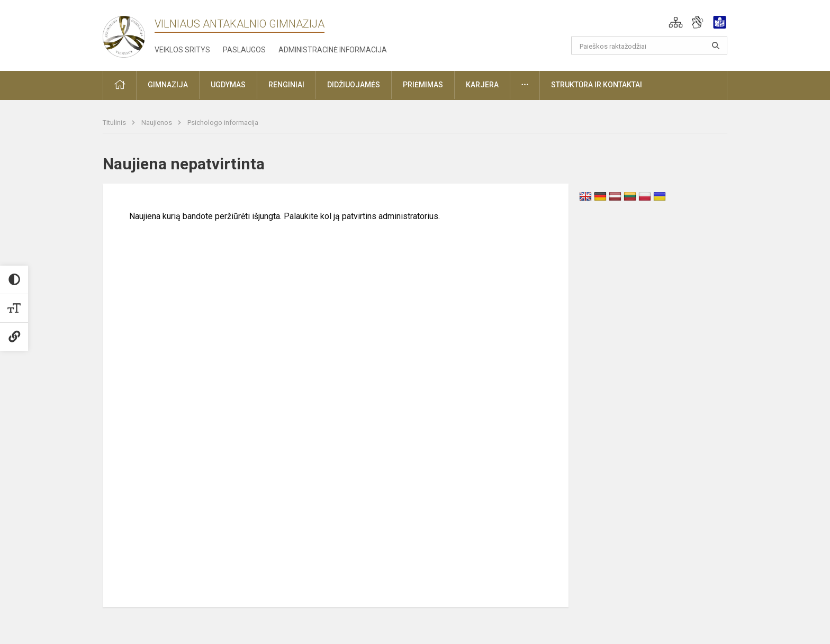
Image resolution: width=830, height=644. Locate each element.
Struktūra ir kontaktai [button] (597, 85)
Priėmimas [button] (423, 85)
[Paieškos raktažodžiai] (649, 46)
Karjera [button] (482, 85)
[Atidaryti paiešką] (716, 46)
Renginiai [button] (286, 85)
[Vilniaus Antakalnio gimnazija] (124, 34)
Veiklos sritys (182, 50)
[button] (676, 22)
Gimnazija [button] (168, 85)
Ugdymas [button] (228, 85)
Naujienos (157, 123)
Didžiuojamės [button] (354, 85)
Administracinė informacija (333, 50)
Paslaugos (244, 50)
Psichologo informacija (223, 123)
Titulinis (115, 123)
